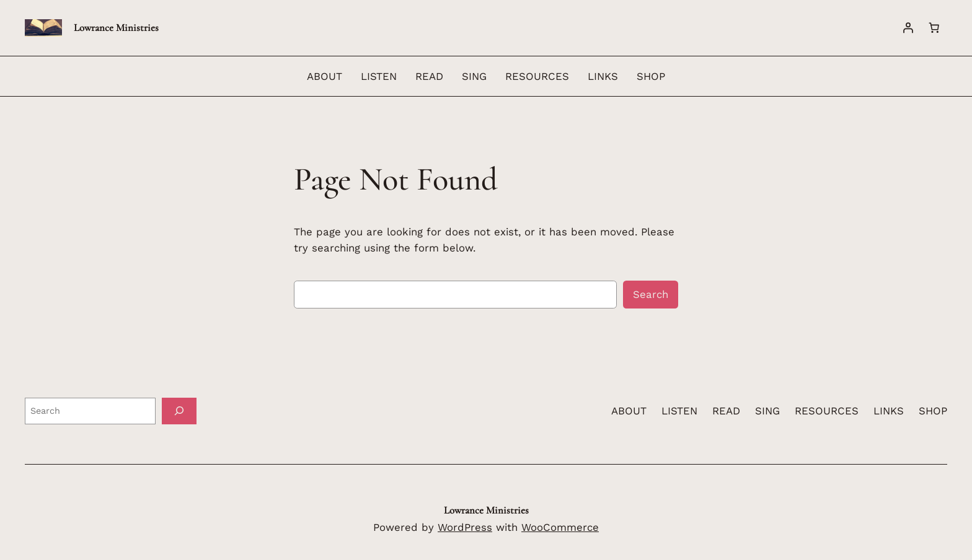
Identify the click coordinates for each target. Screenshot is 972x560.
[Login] (908, 28)
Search (651, 294)
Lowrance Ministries (116, 28)
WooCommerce (560, 527)
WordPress (465, 527)
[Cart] (934, 28)
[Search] (179, 411)
